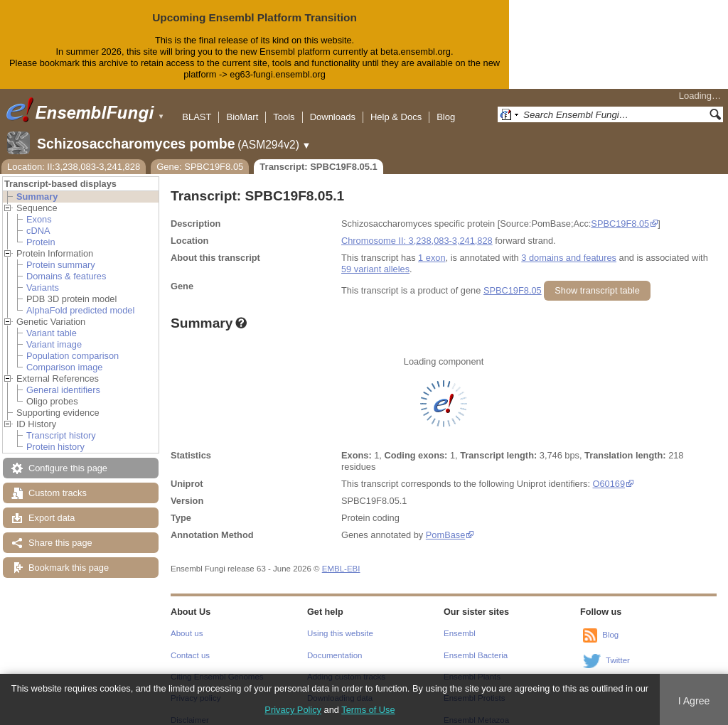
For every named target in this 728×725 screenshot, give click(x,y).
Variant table (52, 322)
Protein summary (61, 253)
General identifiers (63, 378)
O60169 (609, 472)
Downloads (333, 106)
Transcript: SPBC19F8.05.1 (318, 155)
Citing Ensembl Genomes (217, 665)
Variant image (54, 333)
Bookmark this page (69, 556)
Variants (43, 276)
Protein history (55, 435)
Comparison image (64, 356)
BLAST (197, 106)
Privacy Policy (293, 710)
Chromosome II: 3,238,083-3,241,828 (417, 229)
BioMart (242, 106)
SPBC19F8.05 (620, 212)
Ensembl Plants (472, 665)
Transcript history (61, 424)
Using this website (340, 622)
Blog (446, 106)
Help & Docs (396, 106)
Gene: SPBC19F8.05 (200, 155)
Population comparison (73, 344)
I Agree (694, 701)
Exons (39, 208)
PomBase (445, 523)
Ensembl (460, 622)
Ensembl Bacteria (476, 644)
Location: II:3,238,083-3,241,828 (74, 155)
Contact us (190, 644)
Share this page (60, 531)
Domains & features (66, 265)
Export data (52, 506)
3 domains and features (569, 246)
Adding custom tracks (346, 665)
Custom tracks (58, 482)
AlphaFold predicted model (80, 299)
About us (187, 622)
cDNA (38, 219)
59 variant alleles (375, 258)
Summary (37, 185)
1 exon (432, 246)
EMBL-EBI (341, 557)
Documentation (334, 644)
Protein (41, 231)
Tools (284, 106)
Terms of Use (368, 710)
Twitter (618, 649)
